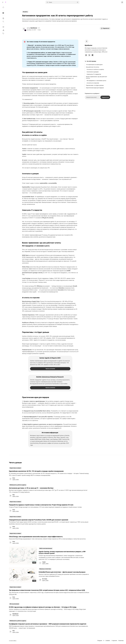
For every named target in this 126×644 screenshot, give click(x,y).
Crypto (44, 562)
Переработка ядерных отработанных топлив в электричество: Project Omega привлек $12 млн (41, 505)
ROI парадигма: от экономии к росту (96, 81)
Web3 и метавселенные (46, 548)
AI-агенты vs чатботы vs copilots (95, 69)
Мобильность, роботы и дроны (18, 485)
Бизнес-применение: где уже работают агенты (97, 77)
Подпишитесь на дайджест (92, 93)
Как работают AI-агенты (93, 67)
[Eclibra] (6, 2)
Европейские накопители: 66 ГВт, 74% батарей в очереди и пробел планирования (36, 471)
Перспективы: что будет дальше (95, 85)
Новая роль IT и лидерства (94, 74)
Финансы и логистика (45, 569)
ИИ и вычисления (14, 604)
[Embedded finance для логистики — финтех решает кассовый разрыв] (23, 575)
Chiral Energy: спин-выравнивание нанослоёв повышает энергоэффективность (36, 537)
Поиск (62, 2)
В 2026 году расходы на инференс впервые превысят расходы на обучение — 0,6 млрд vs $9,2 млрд (43, 607)
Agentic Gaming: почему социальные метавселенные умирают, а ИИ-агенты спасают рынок (62, 552)
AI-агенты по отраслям (93, 83)
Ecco (14, 478)
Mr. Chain (45, 579)
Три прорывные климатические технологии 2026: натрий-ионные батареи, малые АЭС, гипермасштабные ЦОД (47, 590)
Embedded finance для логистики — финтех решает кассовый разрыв (62, 572)
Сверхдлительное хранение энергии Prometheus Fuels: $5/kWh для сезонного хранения (39, 520)
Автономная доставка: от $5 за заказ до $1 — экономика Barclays (31, 488)
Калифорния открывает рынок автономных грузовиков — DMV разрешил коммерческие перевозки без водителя (48, 624)
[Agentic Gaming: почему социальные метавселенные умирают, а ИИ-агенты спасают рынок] (23, 556)
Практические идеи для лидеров (95, 88)
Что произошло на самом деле (94, 65)
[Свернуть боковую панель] (3, 2)
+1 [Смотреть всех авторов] (39, 28)
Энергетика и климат (15, 468)
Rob (14, 495)
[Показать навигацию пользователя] (122, 2)
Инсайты (25, 12)
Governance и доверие (93, 72)
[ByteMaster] (24, 29)
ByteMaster (34, 28)
